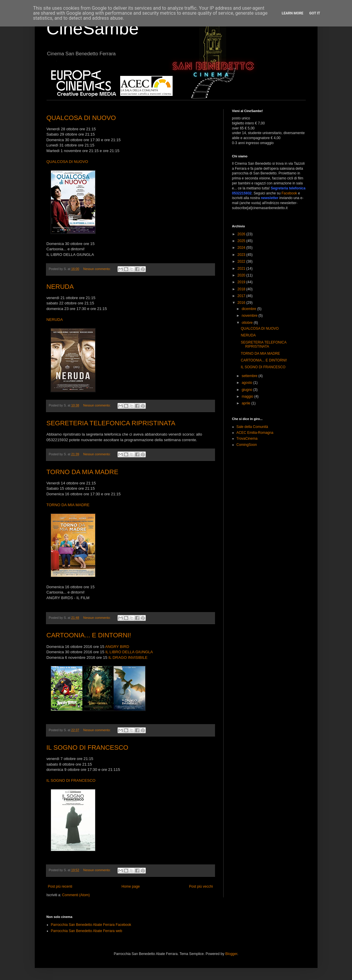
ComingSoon (247, 445)
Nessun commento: (97, 269)
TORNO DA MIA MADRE (82, 472)
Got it (315, 13)
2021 (242, 269)
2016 (242, 303)
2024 (242, 248)
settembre (250, 376)
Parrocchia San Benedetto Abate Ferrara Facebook (91, 925)
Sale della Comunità (252, 427)
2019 (242, 282)
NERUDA (60, 287)
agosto (247, 383)
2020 (242, 275)
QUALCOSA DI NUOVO (81, 118)
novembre (250, 316)
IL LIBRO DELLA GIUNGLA (129, 652)
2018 (242, 289)
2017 (242, 296)
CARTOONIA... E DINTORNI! (89, 635)
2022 (242, 261)
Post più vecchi (201, 886)
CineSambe (93, 28)
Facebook (289, 193)
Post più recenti (60, 886)
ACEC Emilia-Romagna (255, 433)
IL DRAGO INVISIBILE (128, 657)
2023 (242, 255)
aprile (246, 403)
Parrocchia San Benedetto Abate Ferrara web (87, 931)
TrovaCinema (247, 439)
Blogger (231, 954)
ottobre (248, 323)
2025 (242, 241)
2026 (242, 234)
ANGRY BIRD (117, 647)
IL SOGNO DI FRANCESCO (87, 747)
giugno (247, 390)
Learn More (292, 13)
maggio (248, 396)
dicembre (249, 309)
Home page (130, 886)
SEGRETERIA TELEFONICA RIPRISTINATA (111, 423)
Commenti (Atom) (76, 895)
